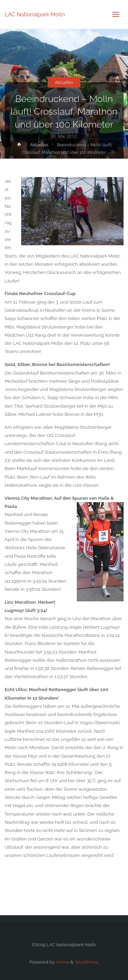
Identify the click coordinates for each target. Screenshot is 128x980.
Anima (62, 962)
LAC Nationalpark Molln (35, 14)
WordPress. (87, 962)
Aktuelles (64, 82)
